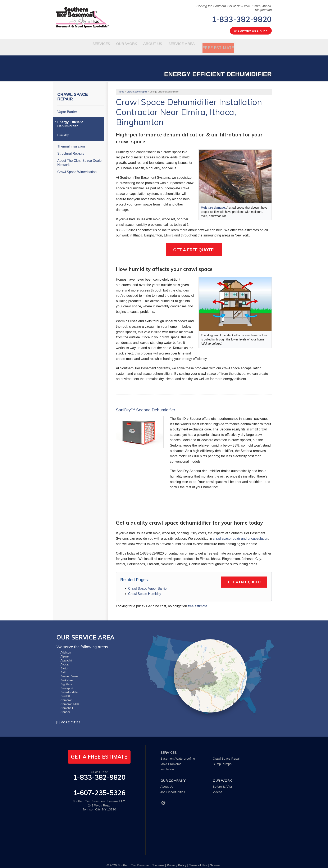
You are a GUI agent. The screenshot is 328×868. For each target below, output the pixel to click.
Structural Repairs (71, 148)
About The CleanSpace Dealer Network (80, 157)
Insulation (167, 763)
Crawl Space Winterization (77, 166)
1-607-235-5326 (99, 787)
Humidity (63, 130)
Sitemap (216, 860)
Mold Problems (171, 758)
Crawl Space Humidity (145, 588)
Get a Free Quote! (194, 244)
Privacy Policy (177, 860)
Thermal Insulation (71, 141)
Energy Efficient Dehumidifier (70, 118)
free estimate (197, 600)
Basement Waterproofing (178, 753)
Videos (218, 786)
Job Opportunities (173, 786)
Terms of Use (198, 860)
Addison (66, 647)
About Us (167, 781)
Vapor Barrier (67, 106)
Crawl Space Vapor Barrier (148, 583)
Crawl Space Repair (73, 91)
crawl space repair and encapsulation (241, 533)
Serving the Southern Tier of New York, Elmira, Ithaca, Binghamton (234, 8)
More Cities (71, 717)
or (251, 31)
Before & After (222, 781)
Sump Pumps (222, 758)
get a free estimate (99, 751)
